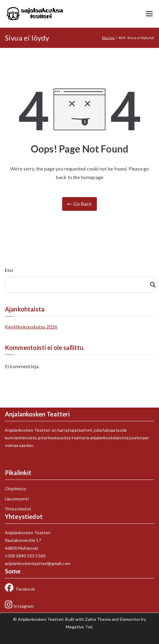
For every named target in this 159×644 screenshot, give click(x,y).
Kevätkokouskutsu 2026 (31, 327)
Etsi (9, 270)
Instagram (19, 606)
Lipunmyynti (17, 499)
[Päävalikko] (149, 14)
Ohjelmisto (16, 489)
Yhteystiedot (18, 509)
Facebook (20, 589)
